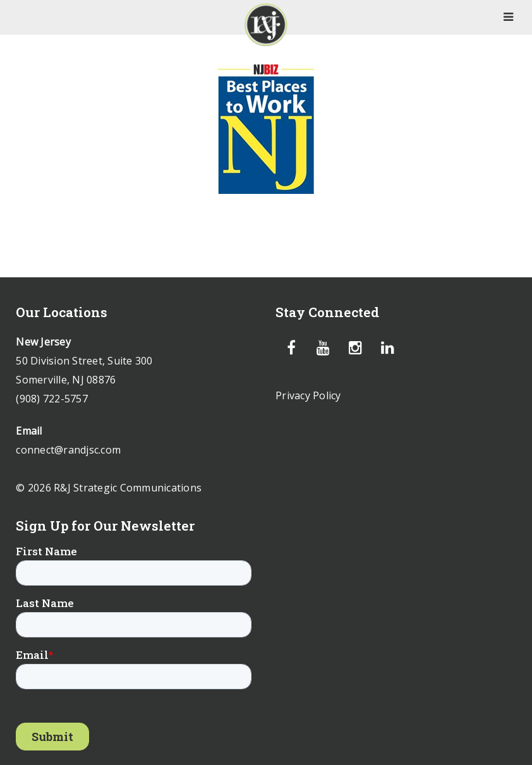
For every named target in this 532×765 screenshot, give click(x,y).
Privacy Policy (308, 395)
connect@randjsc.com (68, 450)
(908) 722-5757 (52, 399)
